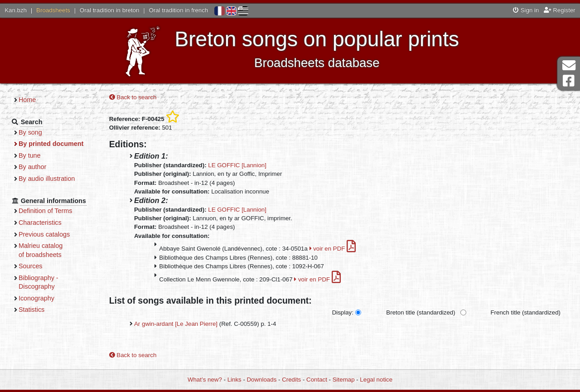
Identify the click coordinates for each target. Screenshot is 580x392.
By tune (30, 155)
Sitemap (344, 380)
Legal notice (376, 380)
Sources (31, 266)
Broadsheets (53, 10)
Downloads (262, 380)
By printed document (51, 144)
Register (560, 10)
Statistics (31, 310)
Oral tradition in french (178, 10)
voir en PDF (333, 249)
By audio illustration (47, 179)
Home (27, 100)
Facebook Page (569, 81)
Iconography (36, 298)
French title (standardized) (526, 312)
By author (32, 167)
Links (234, 380)
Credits (291, 380)
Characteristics (40, 223)
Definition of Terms (45, 211)
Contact (317, 380)
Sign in (526, 10)
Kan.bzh (16, 10)
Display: (343, 312)
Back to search (133, 97)
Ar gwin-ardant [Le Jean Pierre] (176, 324)
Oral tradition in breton (110, 10)
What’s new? (205, 380)
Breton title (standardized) (420, 312)
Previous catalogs (44, 234)
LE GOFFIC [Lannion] (237, 165)
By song (30, 132)
